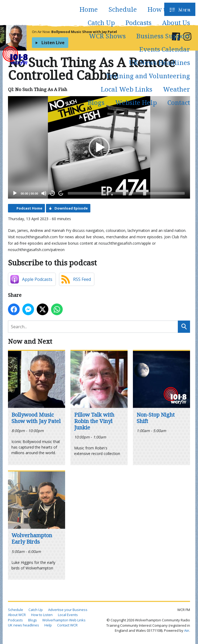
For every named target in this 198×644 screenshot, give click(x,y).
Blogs (96, 102)
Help (48, 625)
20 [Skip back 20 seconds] (52, 193)
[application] (99, 147)
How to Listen (169, 9)
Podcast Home (29, 208)
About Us (176, 22)
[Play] (15, 193)
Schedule (123, 9)
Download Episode (71, 208)
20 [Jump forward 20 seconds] (61, 193)
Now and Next (30, 341)
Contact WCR (67, 625)
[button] (99, 147)
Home (89, 9)
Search (184, 327)
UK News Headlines (159, 62)
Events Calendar (165, 49)
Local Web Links (127, 89)
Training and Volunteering (148, 76)
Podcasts (138, 22)
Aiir (187, 630)
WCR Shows (107, 36)
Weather (176, 89)
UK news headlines (24, 625)
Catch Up (101, 22)
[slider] (126, 193)
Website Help (136, 102)
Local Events (68, 615)
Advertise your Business (68, 610)
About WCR (17, 615)
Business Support (163, 36)
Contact (179, 102)
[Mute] (44, 193)
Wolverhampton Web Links (64, 620)
